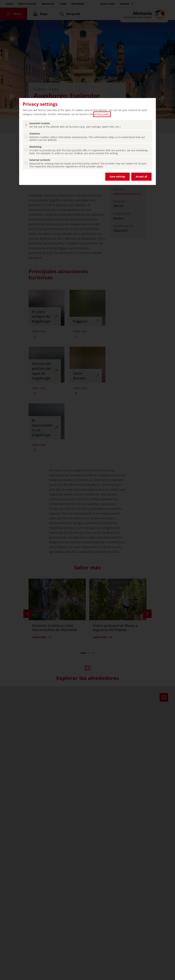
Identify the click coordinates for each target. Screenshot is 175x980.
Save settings (117, 176)
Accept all (141, 176)
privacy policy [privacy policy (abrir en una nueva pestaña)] (102, 114)
